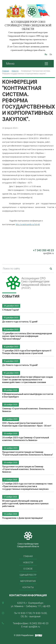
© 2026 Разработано (24, 635)
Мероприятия (28, 581)
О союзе (28, 569)
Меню (10, 64)
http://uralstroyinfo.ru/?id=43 (28, 224)
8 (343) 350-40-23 (39, 623)
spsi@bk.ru (48, 253)
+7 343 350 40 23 (43, 250)
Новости (15, 71)
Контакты (28, 587)
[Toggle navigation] (46, 64)
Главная (6, 71)
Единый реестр (28, 575)
